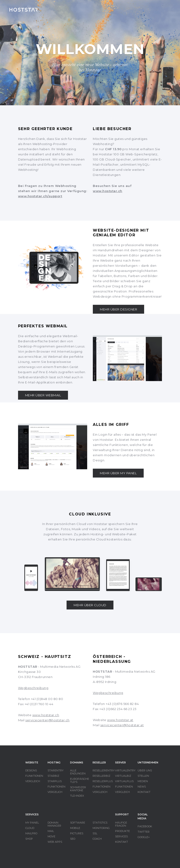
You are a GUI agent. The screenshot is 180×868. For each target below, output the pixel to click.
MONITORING (101, 828)
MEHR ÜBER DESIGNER (118, 309)
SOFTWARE (78, 823)
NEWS (142, 787)
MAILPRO (31, 833)
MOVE (51, 836)
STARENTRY (56, 770)
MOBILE (75, 828)
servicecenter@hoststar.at (122, 725)
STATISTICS (100, 823)
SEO (73, 839)
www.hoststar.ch (108, 191)
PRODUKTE (122, 831)
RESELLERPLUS (103, 781)
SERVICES (121, 836)
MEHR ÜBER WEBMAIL (43, 395)
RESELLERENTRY (104, 770)
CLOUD (30, 828)
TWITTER (144, 832)
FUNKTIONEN (34, 776)
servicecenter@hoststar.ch (47, 720)
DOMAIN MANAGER (54, 824)
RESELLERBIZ (101, 776)
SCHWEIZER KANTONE (78, 789)
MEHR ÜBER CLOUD (90, 605)
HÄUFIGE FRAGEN (121, 824)
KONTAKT (144, 792)
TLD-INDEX (77, 796)
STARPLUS (55, 781)
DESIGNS (31, 770)
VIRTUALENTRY (125, 770)
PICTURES (77, 833)
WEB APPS (55, 842)
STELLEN (143, 776)
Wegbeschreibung (33, 688)
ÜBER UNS (145, 770)
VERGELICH (55, 792)
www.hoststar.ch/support (40, 196)
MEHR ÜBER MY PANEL (118, 473)
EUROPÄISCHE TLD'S (80, 780)
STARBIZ (53, 776)
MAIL (51, 831)
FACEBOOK (145, 826)
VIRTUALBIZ (123, 776)
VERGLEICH (33, 781)
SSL (95, 833)
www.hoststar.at (120, 720)
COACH (97, 839)
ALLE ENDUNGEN (78, 772)
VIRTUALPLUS (124, 781)
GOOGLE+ (144, 837)
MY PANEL (32, 823)
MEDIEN (143, 781)
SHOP (29, 839)
